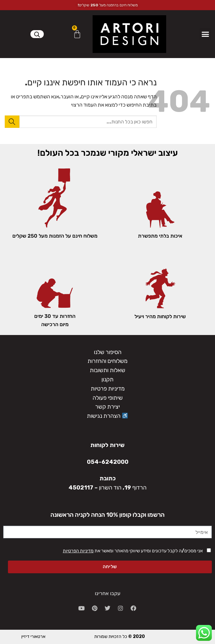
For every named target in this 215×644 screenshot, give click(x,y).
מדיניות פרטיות (108, 389)
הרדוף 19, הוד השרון (123, 488)
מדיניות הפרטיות (78, 551)
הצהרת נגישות (108, 416)
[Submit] (12, 122)
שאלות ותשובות (107, 370)
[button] (205, 34)
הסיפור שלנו (108, 352)
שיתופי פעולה (108, 398)
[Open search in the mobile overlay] (37, 35)
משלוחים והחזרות (107, 361)
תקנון (107, 379)
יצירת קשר (107, 407)
